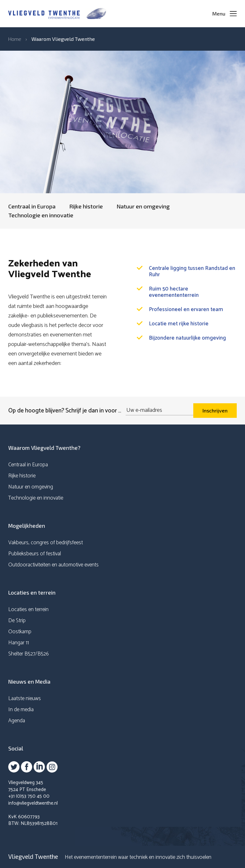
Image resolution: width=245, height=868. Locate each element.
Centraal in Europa (32, 206)
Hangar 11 (19, 643)
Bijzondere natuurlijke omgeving (187, 338)
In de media (21, 710)
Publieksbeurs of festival (35, 554)
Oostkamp (20, 632)
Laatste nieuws (25, 699)
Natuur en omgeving (143, 206)
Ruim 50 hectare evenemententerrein (174, 292)
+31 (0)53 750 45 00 (29, 796)
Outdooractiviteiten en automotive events (53, 565)
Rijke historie (86, 206)
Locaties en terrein (28, 610)
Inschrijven (215, 410)
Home (15, 39)
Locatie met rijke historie (179, 324)
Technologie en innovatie (41, 215)
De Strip (17, 621)
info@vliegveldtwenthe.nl (33, 803)
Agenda (17, 721)
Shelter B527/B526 (29, 654)
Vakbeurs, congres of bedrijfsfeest (46, 543)
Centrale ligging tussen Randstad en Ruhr (192, 271)
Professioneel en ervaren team (186, 310)
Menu (219, 13)
